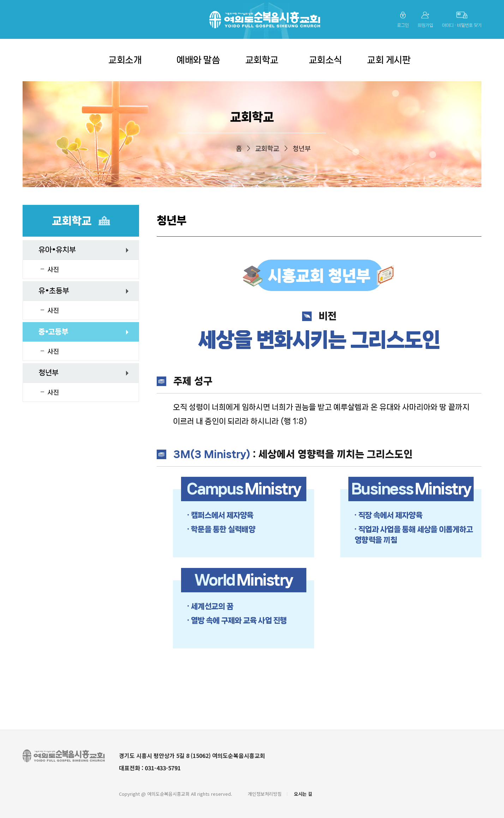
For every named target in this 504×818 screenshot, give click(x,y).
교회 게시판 (389, 60)
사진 (53, 269)
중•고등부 (53, 332)
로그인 (403, 25)
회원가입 (425, 25)
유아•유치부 (57, 250)
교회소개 (125, 60)
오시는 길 (303, 794)
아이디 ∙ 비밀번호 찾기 (462, 25)
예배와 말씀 (198, 60)
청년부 (49, 373)
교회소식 (325, 60)
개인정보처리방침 (265, 794)
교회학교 (262, 60)
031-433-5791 (163, 768)
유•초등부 (54, 291)
